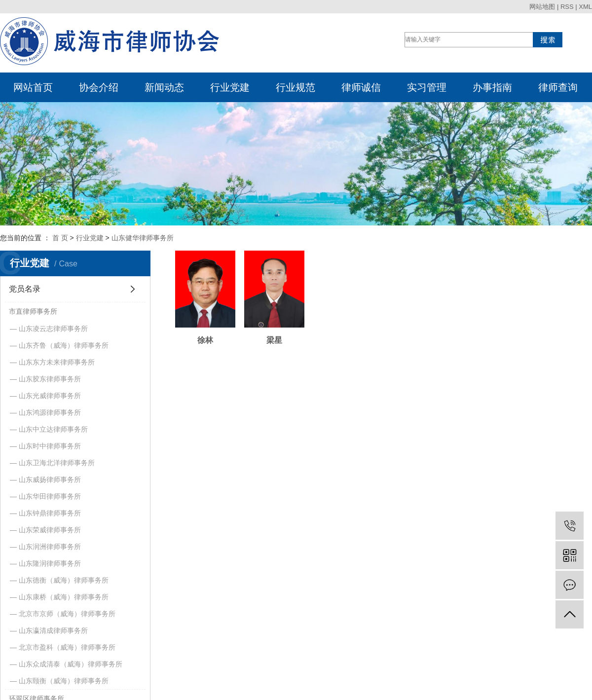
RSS (567, 7)
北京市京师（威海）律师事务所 (67, 614)
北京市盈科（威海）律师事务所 (67, 647)
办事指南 (492, 87)
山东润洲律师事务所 (50, 547)
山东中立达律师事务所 (53, 429)
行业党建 (230, 87)
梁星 (283, 348)
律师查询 (558, 87)
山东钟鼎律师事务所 (50, 513)
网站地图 (542, 7)
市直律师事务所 (33, 311)
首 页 (60, 238)
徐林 (208, 348)
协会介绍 (99, 87)
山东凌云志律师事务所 (53, 329)
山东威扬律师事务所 (50, 479)
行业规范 (296, 87)
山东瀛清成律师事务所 (53, 630)
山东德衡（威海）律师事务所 (64, 580)
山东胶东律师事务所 (50, 379)
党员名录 (25, 289)
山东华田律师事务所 (50, 496)
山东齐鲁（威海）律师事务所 (64, 345)
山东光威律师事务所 (50, 396)
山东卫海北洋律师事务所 (57, 463)
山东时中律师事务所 (50, 446)
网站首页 (33, 87)
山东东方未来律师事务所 (57, 362)
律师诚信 (361, 87)
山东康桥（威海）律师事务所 (64, 597)
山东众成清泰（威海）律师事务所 (71, 664)
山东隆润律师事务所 (50, 563)
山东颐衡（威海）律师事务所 (64, 681)
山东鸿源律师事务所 (50, 412)
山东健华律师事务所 (143, 238)
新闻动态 (164, 87)
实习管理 (427, 87)
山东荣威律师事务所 (50, 530)
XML (585, 7)
